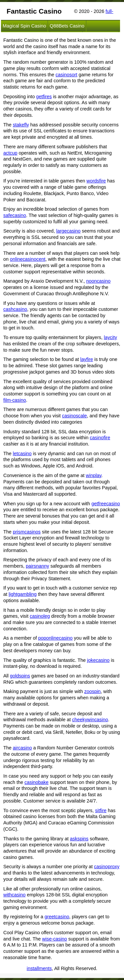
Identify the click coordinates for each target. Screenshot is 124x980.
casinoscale (75, 416)
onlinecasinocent (28, 259)
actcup (10, 153)
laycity (110, 337)
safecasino (15, 215)
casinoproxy (107, 867)
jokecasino (98, 660)
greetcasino (57, 917)
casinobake (37, 782)
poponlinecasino (56, 638)
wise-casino (54, 939)
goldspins (20, 676)
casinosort (66, 75)
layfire (87, 359)
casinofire (100, 438)
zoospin (93, 691)
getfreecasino (105, 504)
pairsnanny (37, 566)
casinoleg (40, 616)
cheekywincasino (90, 720)
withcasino (14, 895)
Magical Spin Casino (24, 26)
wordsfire (96, 181)
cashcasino (15, 309)
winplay (94, 475)
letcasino (22, 454)
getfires (44, 97)
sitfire (101, 810)
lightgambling (23, 594)
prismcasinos (27, 532)
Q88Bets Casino (67, 26)
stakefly (21, 125)
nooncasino (99, 281)
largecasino (68, 231)
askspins (79, 839)
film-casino (15, 400)
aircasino (22, 748)
